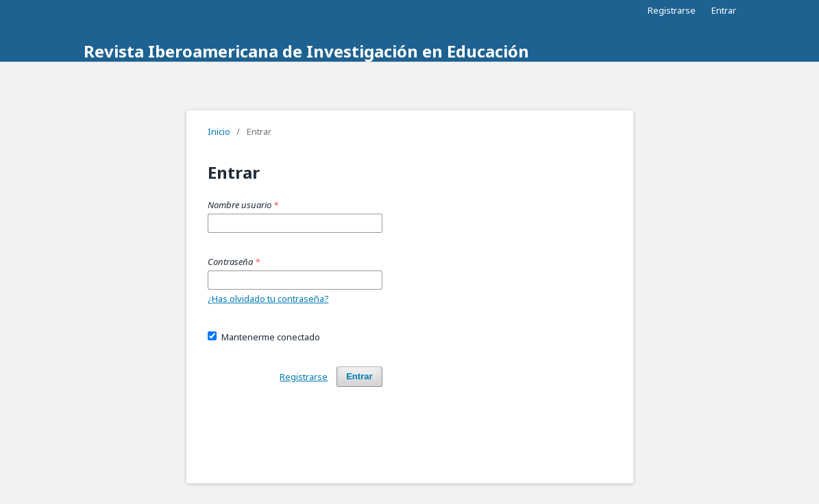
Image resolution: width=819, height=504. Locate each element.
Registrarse (672, 10)
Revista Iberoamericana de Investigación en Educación (306, 51)
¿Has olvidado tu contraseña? (268, 299)
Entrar (724, 10)
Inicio (219, 131)
